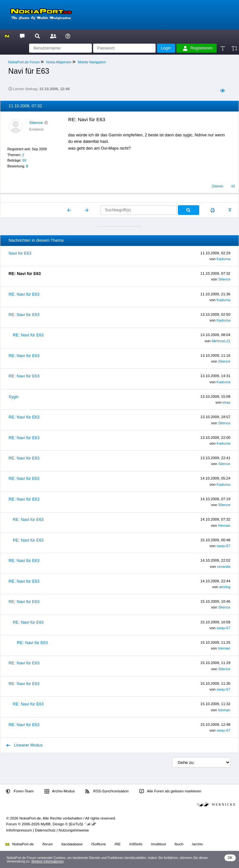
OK (230, 858)
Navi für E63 (20, 253)
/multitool (158, 844)
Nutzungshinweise (74, 830)
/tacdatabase (72, 844)
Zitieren (217, 186)
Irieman (224, 525)
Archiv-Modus (60, 791)
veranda (224, 566)
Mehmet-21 (221, 341)
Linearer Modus (25, 745)
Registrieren (198, 48)
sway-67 (224, 546)
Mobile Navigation (92, 62)
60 (24, 160)
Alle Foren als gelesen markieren (170, 791)
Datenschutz (45, 830)
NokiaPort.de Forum (24, 62)
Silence (36, 123)
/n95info (136, 844)
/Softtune (99, 844)
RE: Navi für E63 (24, 294)
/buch (179, 844)
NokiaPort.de (20, 844)
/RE (118, 844)
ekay (226, 402)
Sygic (14, 397)
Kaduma (224, 259)
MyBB (46, 824)
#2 (233, 186)
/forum (48, 844)
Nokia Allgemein (59, 62)
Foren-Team (20, 791)
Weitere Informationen (48, 861)
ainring (225, 587)
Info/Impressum (19, 830)
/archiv (197, 844)
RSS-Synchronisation (107, 791)
